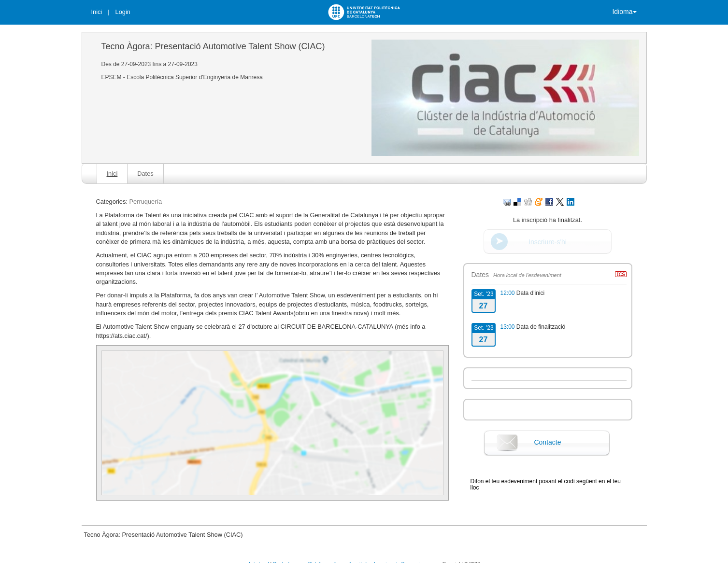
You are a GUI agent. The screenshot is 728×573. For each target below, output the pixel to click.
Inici (97, 12)
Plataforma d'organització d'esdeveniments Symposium (368, 564)
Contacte (547, 442)
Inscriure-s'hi (548, 242)
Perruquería (146, 202)
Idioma (624, 12)
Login (123, 12)
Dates (145, 174)
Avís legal (259, 564)
